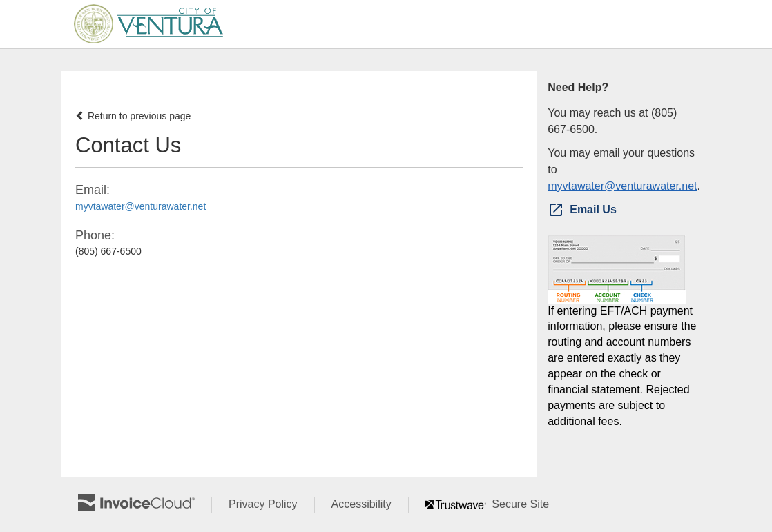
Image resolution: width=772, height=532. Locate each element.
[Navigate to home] (144, 24)
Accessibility (370, 505)
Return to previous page (133, 116)
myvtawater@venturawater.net (141, 206)
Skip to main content (4, 23)
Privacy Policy (271, 505)
